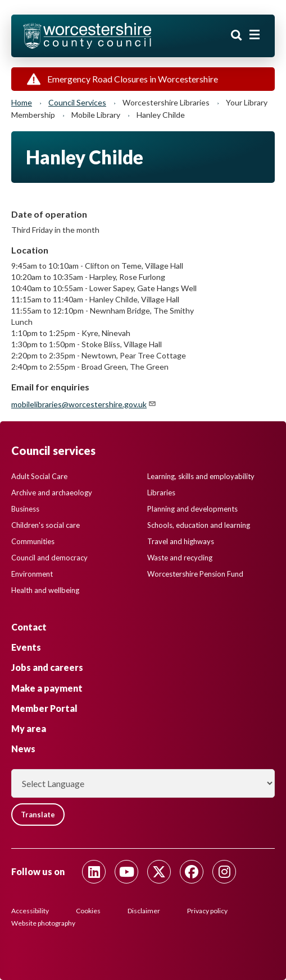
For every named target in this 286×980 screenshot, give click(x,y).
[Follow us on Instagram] (224, 872)
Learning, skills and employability (201, 476)
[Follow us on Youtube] (126, 872)
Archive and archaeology (52, 493)
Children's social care (46, 525)
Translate (38, 815)
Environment (32, 574)
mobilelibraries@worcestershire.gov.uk (84, 404)
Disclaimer (144, 911)
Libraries (161, 493)
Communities (33, 541)
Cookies (88, 911)
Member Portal (44, 708)
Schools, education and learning (199, 525)
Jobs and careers (47, 667)
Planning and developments (192, 509)
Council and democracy (49, 558)
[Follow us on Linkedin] (94, 872)
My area (29, 728)
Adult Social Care (39, 476)
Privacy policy (207, 911)
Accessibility (30, 911)
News (23, 749)
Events (26, 647)
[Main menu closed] (255, 35)
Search (237, 35)
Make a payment (47, 688)
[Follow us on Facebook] (192, 872)
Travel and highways (181, 541)
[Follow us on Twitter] (159, 872)
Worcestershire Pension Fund (195, 574)
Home (22, 102)
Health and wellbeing (45, 590)
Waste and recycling (180, 558)
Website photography (43, 923)
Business (25, 509)
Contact (29, 627)
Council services (77, 102)
